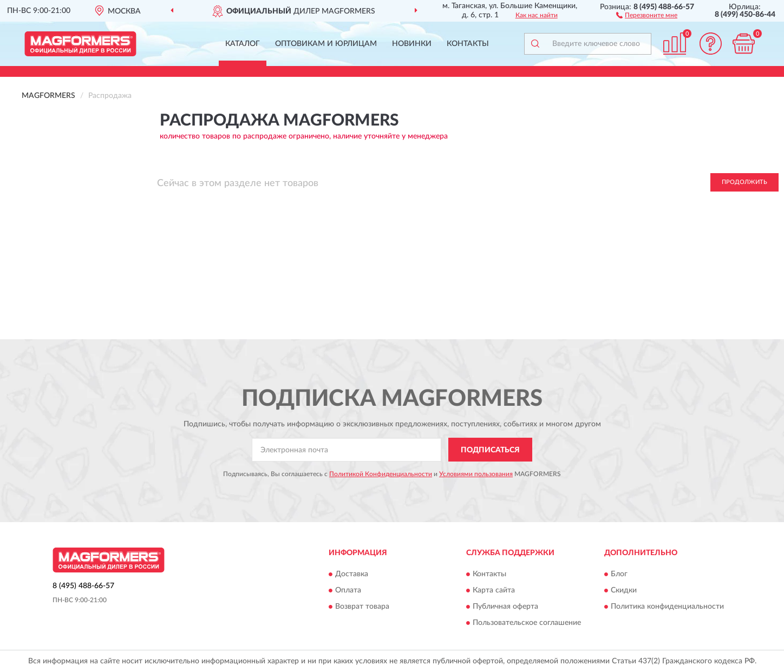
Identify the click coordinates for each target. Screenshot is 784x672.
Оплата (348, 590)
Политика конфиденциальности (667, 607)
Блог (619, 574)
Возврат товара (362, 607)
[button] (647, 15)
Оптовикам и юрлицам (326, 44)
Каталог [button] (243, 44)
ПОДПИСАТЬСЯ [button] (490, 450)
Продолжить (744, 182)
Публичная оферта (505, 607)
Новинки (412, 44)
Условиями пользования (476, 474)
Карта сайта (494, 590)
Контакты (468, 44)
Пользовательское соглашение (527, 623)
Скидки (624, 590)
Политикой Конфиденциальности (381, 474)
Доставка (352, 574)
